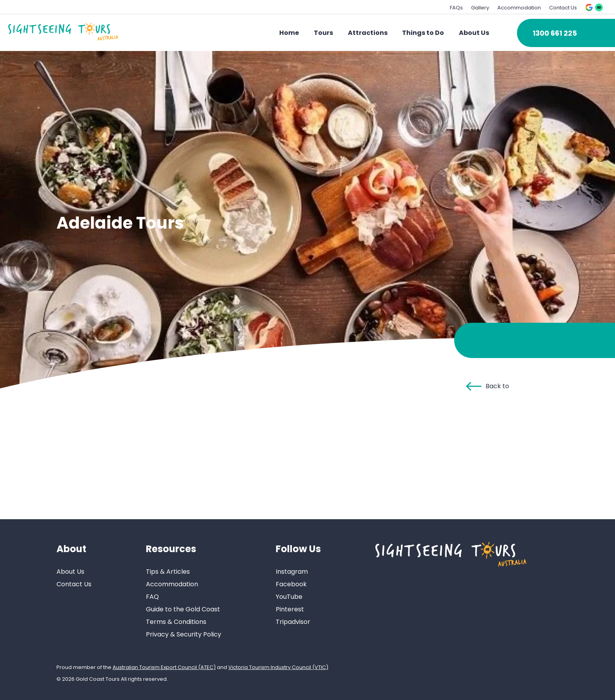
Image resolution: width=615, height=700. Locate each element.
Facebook (291, 584)
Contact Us (563, 8)
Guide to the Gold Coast (183, 609)
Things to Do (423, 33)
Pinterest (290, 609)
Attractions (368, 33)
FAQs (456, 8)
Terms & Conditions (176, 622)
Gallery (480, 8)
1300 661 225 (555, 33)
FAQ (152, 597)
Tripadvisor (293, 622)
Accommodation (519, 8)
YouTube (289, 597)
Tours (323, 33)
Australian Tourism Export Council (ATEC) (164, 667)
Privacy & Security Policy (184, 634)
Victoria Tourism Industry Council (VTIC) (278, 667)
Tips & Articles (168, 572)
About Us (474, 33)
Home (289, 33)
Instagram (292, 572)
